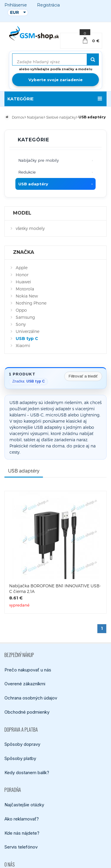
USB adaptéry (33, 184)
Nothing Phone (31, 303)
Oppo (21, 310)
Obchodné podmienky (27, 712)
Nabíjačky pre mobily (39, 160)
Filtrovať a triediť (83, 376)
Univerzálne (28, 331)
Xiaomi (23, 345)
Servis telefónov (21, 847)
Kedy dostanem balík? (27, 772)
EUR (15, 12)
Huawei (23, 282)
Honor (22, 275)
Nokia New (27, 296)
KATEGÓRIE (20, 99)
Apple (22, 268)
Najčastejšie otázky (24, 805)
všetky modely (30, 228)
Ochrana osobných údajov (31, 698)
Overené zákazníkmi (25, 684)
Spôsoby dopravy (22, 744)
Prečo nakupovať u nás (28, 670)
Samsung (25, 317)
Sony (21, 324)
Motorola (25, 289)
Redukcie (27, 172)
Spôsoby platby (20, 758)
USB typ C (27, 339)
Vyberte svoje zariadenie (55, 80)
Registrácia (48, 5)
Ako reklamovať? (22, 819)
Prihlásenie (16, 5)
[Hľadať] (93, 59)
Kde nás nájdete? (22, 833)
